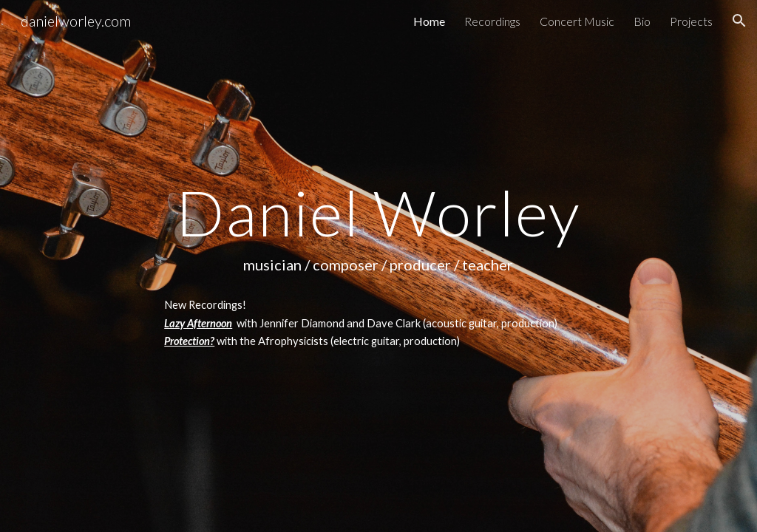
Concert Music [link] (577, 21)
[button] (739, 21)
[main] (378, 266)
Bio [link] (642, 21)
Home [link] (429, 21)
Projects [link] (691, 21)
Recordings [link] (492, 21)
